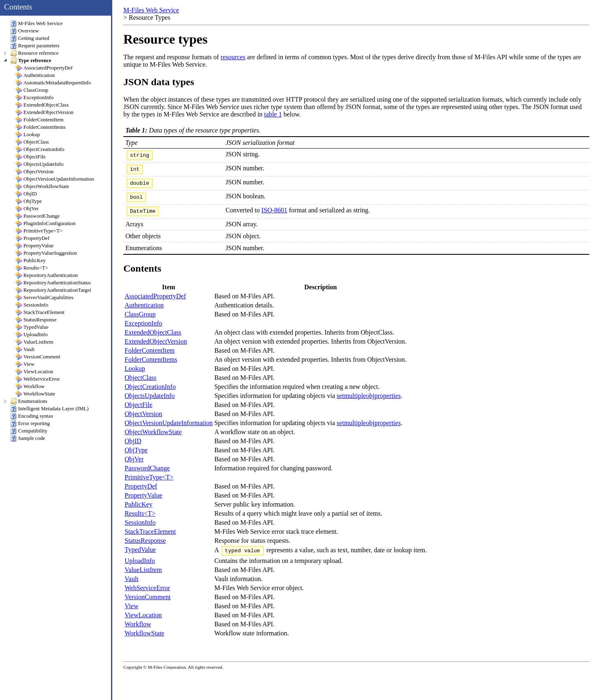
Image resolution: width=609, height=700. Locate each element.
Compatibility (29, 431)
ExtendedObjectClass (153, 338)
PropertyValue (144, 501)
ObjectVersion (144, 420)
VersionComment (148, 604)
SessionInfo (140, 529)
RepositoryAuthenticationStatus (53, 283)
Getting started (30, 38)
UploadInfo (140, 568)
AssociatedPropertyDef (155, 302)
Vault (132, 586)
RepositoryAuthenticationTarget (53, 290)
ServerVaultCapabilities (45, 298)
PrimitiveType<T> (149, 483)
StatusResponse (145, 547)
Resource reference (34, 53)
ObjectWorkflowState (153, 438)
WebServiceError (147, 595)
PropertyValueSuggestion (46, 253)
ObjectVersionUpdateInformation (169, 429)
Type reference (31, 60)
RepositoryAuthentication (47, 275)
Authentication (144, 311)
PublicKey (139, 510)
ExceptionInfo (144, 329)
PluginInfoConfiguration (46, 223)
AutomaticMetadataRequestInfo (53, 83)
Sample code (28, 438)
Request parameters (35, 46)
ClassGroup (140, 320)
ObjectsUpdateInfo (150, 402)
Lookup (135, 375)
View (132, 613)
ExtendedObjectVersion (156, 348)
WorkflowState (144, 641)
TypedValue (140, 556)
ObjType (136, 456)
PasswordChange (147, 474)
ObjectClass (140, 384)
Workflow (138, 631)
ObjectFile (139, 411)
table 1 (273, 114)
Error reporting (30, 423)
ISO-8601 (274, 215)
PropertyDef (141, 492)
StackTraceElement (150, 538)
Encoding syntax (32, 416)
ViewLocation (143, 622)
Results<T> (140, 520)
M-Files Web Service (151, 10)
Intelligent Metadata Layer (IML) (50, 409)
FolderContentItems (151, 366)
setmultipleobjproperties (369, 402)
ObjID (133, 447)
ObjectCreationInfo (150, 393)
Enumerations (29, 401)
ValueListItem (143, 577)
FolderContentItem (150, 357)
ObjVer (134, 465)
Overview (24, 31)
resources (233, 57)
